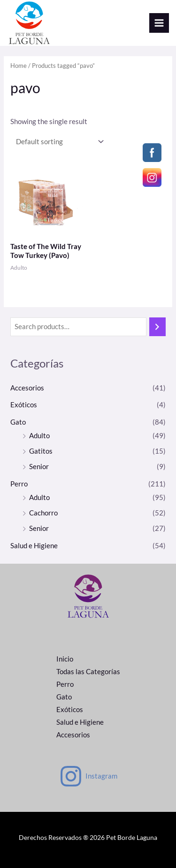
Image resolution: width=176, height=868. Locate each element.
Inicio (65, 659)
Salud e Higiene (34, 546)
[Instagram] (88, 776)
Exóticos (24, 405)
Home (19, 66)
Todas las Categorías (88, 672)
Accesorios (27, 388)
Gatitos (41, 451)
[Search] (157, 327)
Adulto (39, 436)
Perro (19, 484)
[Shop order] (58, 141)
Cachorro (43, 513)
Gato (18, 422)
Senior (39, 467)
